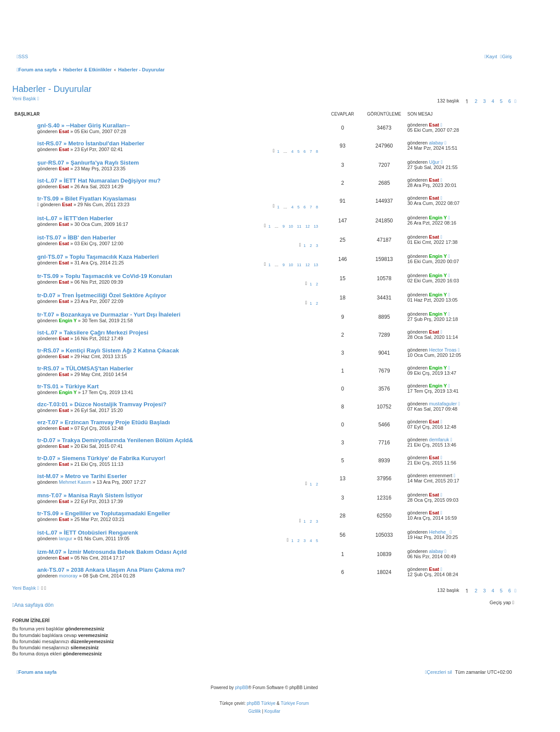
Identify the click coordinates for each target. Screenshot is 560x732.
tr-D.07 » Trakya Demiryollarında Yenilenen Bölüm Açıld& (115, 440)
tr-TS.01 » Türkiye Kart (68, 386)
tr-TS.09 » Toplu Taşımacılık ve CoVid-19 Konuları (105, 276)
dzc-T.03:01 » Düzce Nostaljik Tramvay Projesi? (102, 404)
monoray (68, 576)
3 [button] (484, 101)
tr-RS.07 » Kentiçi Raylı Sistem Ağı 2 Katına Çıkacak (108, 350)
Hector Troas (443, 350)
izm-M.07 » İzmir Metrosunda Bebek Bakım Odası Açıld (112, 552)
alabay (436, 143)
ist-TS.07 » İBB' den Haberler (77, 238)
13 (316, 226)
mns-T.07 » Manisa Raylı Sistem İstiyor (90, 495)
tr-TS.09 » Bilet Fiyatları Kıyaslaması (87, 199)
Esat (64, 131)
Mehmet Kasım (75, 482)
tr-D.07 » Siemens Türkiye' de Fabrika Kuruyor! (101, 458)
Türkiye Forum (295, 703)
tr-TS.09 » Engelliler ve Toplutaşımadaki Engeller (104, 513)
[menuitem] (22, 56)
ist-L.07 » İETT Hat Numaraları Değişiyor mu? (99, 181)
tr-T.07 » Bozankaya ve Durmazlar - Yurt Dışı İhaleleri (109, 315)
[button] (515, 101)
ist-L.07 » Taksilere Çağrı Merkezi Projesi (93, 333)
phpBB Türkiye (261, 703)
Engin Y (438, 218)
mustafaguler (443, 404)
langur (66, 538)
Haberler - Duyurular (52, 89)
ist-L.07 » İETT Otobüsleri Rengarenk (88, 533)
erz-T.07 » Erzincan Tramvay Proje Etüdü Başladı (103, 422)
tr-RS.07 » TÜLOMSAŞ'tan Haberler (85, 368)
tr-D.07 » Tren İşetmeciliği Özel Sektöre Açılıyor (102, 295)
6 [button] (510, 101)
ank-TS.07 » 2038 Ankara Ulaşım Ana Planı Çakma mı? (111, 570)
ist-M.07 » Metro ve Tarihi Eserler (82, 476)
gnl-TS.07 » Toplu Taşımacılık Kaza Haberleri (98, 257)
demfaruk (439, 440)
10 (291, 226)
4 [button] (493, 101)
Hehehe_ (439, 532)
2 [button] (476, 101)
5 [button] (501, 101)
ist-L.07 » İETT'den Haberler (75, 218)
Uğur (434, 162)
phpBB (241, 688)
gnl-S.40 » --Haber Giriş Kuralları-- (84, 125)
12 (308, 226)
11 (299, 226)
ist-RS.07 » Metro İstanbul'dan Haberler (91, 143)
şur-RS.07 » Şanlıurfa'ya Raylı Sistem (88, 163)
